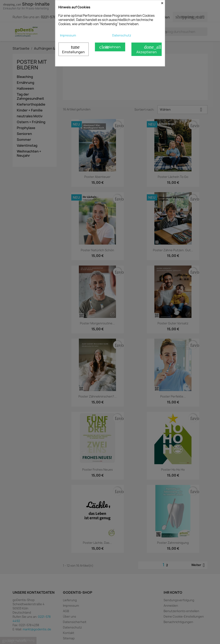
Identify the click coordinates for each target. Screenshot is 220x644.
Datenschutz (122, 35)
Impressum (68, 35)
